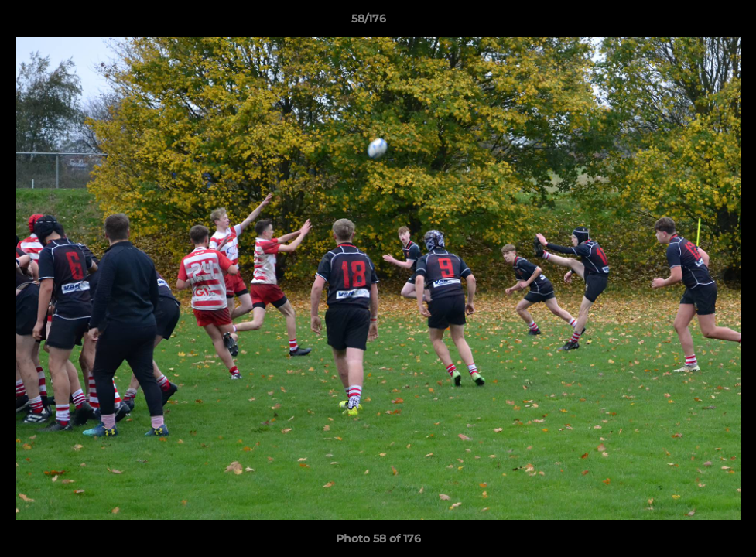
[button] (691, 22)
